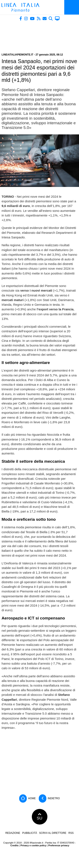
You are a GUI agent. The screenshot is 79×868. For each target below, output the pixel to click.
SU (39, 817)
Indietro (49, 798)
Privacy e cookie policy (33, 845)
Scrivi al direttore (53, 833)
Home (27, 798)
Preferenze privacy (59, 845)
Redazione (13, 833)
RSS (71, 833)
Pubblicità (29, 833)
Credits (14, 845)
